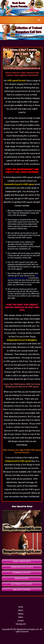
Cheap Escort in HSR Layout (18, 461)
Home (21, 607)
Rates (21, 617)
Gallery (21, 614)
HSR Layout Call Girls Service (23, 277)
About (21, 610)
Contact (21, 621)
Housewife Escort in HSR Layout (19, 184)
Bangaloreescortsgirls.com (28, 629)
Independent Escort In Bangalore (22, 340)
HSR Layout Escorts (17, 81)
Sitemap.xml (21, 624)
